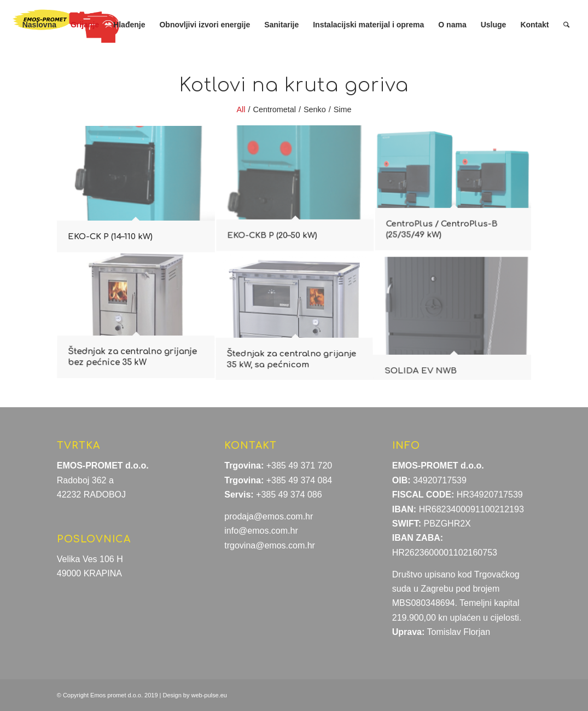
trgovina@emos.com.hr (270, 545)
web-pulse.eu (209, 695)
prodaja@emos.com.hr (269, 516)
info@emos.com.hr (261, 531)
